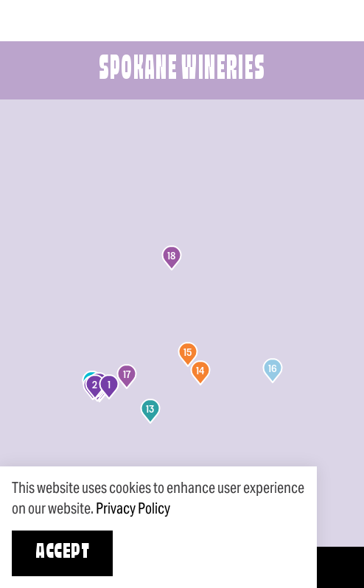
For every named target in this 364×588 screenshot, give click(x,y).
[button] (109, 387)
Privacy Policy (133, 508)
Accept (62, 553)
